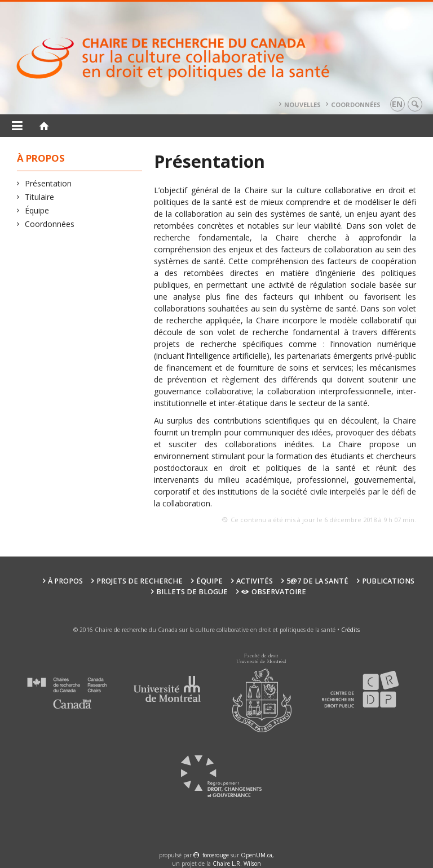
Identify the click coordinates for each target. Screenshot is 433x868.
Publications (388, 581)
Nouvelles (302, 104)
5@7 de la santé (317, 581)
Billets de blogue (192, 592)
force (216, 855)
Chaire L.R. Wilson (237, 863)
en (397, 104)
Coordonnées (356, 104)
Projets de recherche (140, 581)
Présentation (48, 183)
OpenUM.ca (257, 855)
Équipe (37, 210)
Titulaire (40, 197)
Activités (255, 581)
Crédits (350, 630)
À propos (65, 581)
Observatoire (274, 592)
